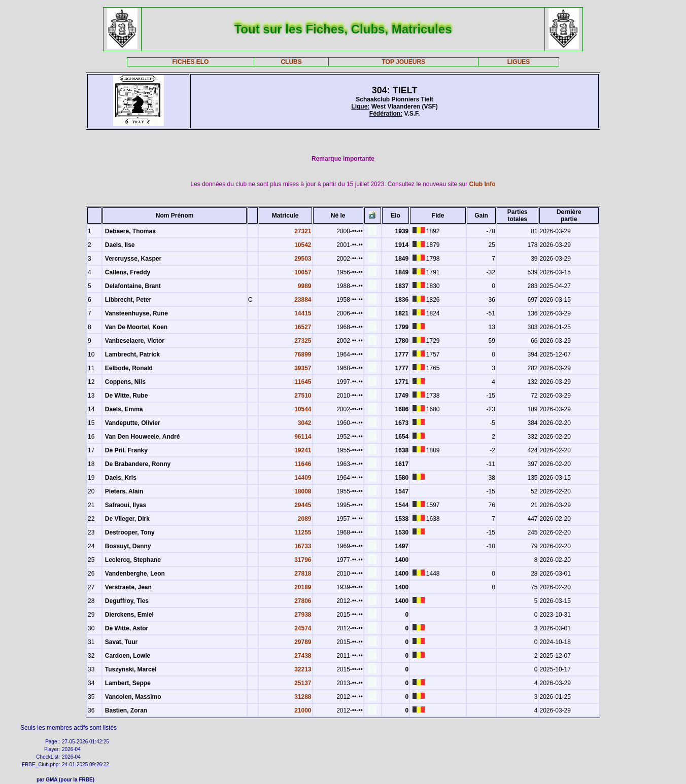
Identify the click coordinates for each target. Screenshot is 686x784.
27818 (303, 574)
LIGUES (519, 62)
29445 (303, 505)
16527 (303, 327)
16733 (303, 546)
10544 (303, 409)
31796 (303, 560)
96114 (303, 437)
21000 (303, 710)
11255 (303, 532)
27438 (303, 656)
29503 (303, 259)
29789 (303, 642)
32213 (303, 669)
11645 (303, 382)
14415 (303, 313)
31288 (303, 697)
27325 (303, 341)
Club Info (483, 184)
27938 (303, 615)
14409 (303, 478)
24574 (303, 628)
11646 (303, 464)
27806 (303, 601)
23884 (303, 300)
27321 (303, 231)
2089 (305, 519)
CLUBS (291, 62)
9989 (305, 286)
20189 (303, 587)
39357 (303, 368)
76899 (303, 354)
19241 (303, 450)
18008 (303, 491)
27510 (303, 396)
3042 (305, 423)
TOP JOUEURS (403, 62)
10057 (303, 272)
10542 (303, 245)
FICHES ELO (190, 62)
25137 (303, 683)
